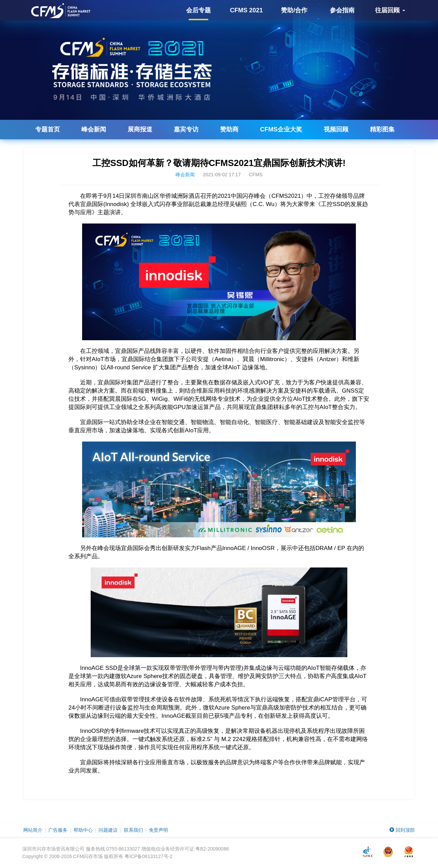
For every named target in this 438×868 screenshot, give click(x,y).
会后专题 (198, 14)
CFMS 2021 (246, 10)
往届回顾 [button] (390, 10)
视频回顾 (336, 129)
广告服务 (58, 830)
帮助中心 (83, 830)
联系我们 (133, 830)
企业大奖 (281, 129)
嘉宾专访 (186, 129)
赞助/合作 (294, 10)
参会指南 (342, 10)
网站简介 (33, 830)
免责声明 (158, 830)
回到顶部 (402, 830)
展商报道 (140, 129)
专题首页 (48, 129)
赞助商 (229, 129)
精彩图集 (382, 129)
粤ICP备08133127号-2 (149, 856)
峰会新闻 (94, 129)
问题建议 (108, 830)
